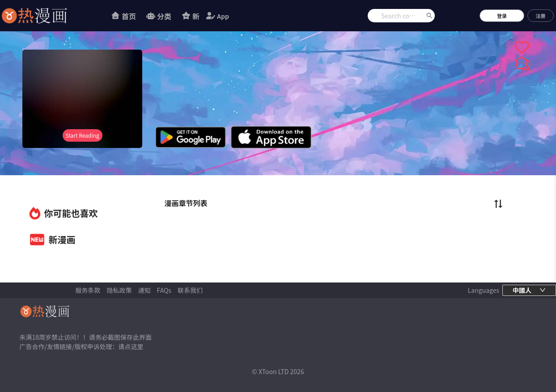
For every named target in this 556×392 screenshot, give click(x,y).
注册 (541, 16)
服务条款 (88, 290)
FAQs (164, 290)
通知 (144, 290)
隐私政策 (119, 290)
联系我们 (190, 290)
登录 (502, 16)
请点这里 (131, 346)
